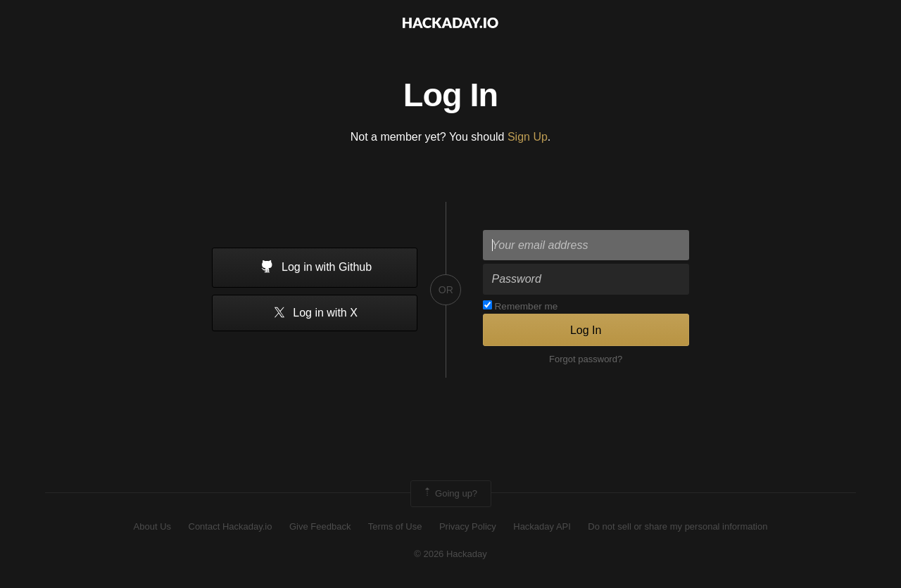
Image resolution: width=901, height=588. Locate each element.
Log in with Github (315, 268)
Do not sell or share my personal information (678, 526)
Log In (586, 330)
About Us (152, 526)
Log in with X (315, 313)
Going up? (450, 494)
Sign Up (528, 137)
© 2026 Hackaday (450, 554)
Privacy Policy (468, 526)
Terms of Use (395, 526)
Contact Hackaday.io (231, 526)
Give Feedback (320, 526)
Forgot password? (586, 359)
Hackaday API (542, 526)
